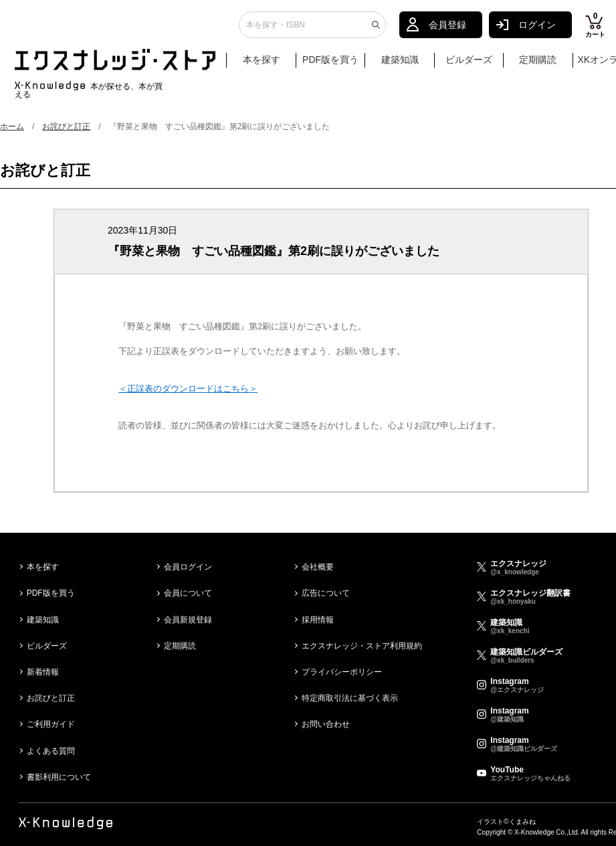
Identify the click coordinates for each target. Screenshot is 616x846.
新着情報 (43, 672)
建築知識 (400, 65)
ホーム (12, 126)
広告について (326, 593)
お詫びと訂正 (66, 126)
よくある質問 (51, 751)
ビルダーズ (469, 65)
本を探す (268, 66)
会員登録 (447, 30)
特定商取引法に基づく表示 (350, 698)
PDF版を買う (330, 65)
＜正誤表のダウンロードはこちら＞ (188, 389)
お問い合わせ (326, 724)
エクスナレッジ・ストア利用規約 (362, 646)
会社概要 (318, 567)
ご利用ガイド (51, 724)
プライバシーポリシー (342, 672)
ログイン (537, 30)
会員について (188, 593)
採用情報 (318, 620)
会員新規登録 (188, 620)
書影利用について (59, 777)
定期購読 (538, 65)
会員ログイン (188, 567)
